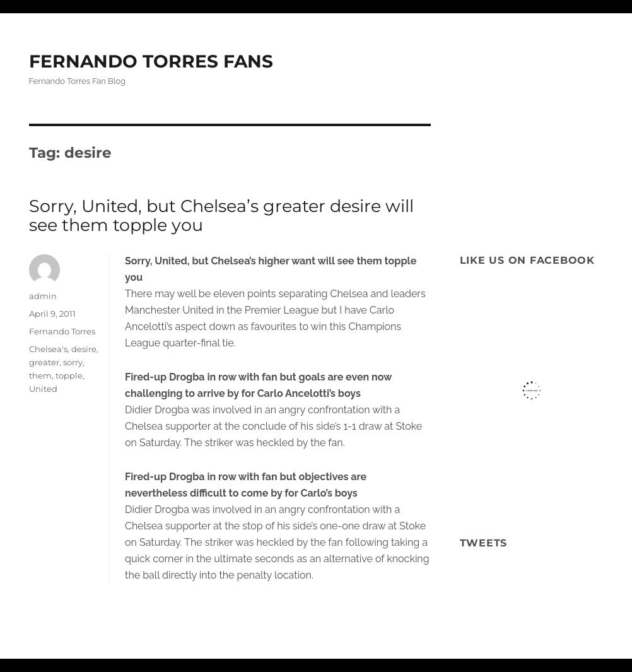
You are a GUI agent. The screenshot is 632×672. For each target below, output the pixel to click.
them (40, 375)
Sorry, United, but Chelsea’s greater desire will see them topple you (221, 215)
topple (69, 375)
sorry (73, 362)
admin (43, 296)
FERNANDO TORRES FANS (151, 61)
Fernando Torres (62, 331)
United (43, 389)
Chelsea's (48, 349)
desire (84, 349)
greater (44, 362)
